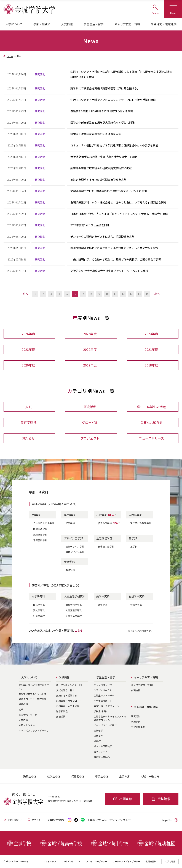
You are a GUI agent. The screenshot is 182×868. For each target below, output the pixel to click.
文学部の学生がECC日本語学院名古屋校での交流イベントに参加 (109, 191)
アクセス (34, 820)
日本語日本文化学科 (44, 524)
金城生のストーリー (104, 696)
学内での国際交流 (103, 747)
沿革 (21, 710)
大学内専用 (170, 862)
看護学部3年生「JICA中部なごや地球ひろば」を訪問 (102, 111)
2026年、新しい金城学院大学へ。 (34, 687)
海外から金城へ (102, 757)
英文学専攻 (39, 611)
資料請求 (161, 799)
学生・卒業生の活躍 (151, 407)
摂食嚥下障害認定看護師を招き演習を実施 (96, 134)
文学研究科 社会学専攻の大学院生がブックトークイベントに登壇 (109, 271)
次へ (157, 294)
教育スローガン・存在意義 (33, 699)
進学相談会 (62, 712)
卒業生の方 (102, 777)
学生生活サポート (103, 701)
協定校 (97, 741)
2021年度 (151, 350)
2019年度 (90, 365)
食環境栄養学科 (106, 547)
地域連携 (136, 722)
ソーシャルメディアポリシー (126, 862)
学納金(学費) (100, 712)
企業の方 (124, 777)
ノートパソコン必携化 (105, 726)
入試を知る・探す (65, 691)
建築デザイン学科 (75, 547)
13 (131, 294)
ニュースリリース (151, 438)
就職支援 (136, 691)
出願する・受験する (67, 696)
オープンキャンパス (66, 685)
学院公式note (98, 820)
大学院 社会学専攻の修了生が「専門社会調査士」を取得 (104, 157)
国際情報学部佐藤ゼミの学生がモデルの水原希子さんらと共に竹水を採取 (114, 248)
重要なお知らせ (151, 423)
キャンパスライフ (103, 685)
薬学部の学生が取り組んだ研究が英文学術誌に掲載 (101, 168)
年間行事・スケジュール (106, 706)
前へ (25, 294)
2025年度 (90, 334)
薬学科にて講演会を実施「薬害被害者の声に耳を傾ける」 (105, 88)
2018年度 (151, 365)
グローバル (90, 423)
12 (123, 294)
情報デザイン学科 (75, 553)
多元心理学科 (109, 524)
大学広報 (23, 720)
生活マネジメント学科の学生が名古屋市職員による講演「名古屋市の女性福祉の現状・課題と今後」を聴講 (122, 74)
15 (147, 294)
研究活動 (90, 407)
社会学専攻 (39, 616)
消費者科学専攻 (74, 605)
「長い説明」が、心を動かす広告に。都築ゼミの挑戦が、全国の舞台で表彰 (116, 259)
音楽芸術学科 (40, 541)
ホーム (10, 56)
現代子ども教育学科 (141, 524)
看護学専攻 (136, 605)
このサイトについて (71, 862)
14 (139, 294)
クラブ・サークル (103, 691)
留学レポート (101, 752)
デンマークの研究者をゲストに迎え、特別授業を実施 (102, 237)
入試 (28, 407)
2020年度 (28, 365)
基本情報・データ (28, 715)
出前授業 (61, 717)
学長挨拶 (23, 705)
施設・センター (27, 726)
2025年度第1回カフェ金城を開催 (90, 225)
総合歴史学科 (40, 535)
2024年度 (151, 334)
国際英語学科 (40, 529)
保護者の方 (78, 777)
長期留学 (98, 731)
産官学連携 (28, 423)
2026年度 (28, 334)
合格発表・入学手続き (68, 706)
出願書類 (123, 799)
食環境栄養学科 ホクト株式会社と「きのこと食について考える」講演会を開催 (118, 202)
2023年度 (28, 350)
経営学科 (70, 524)
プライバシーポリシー (97, 862)
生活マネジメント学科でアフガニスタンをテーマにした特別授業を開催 (113, 100)
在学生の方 (54, 777)
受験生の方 (30, 777)
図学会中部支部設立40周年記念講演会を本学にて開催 (102, 122)
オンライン (120, 820)
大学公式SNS (56, 820)
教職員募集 (151, 862)
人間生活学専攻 (74, 616)
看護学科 (70, 570)
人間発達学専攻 (74, 611)
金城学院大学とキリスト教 (33, 694)
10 (107, 294)
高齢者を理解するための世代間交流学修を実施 (98, 179)
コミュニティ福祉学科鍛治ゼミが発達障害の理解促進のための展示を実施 (114, 145)
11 (115, 294)
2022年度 (90, 350)
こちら (79, 631)
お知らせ (28, 438)
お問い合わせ (13, 820)
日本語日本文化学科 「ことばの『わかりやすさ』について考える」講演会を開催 (119, 214)
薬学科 (134, 547)
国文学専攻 (39, 605)
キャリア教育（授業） (143, 685)
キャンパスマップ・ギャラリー (34, 733)
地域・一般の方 (150, 777)
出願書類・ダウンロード (69, 701)
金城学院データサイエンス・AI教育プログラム (110, 719)
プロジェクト (90, 438)
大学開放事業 (138, 727)
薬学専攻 (103, 605)
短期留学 (98, 736)
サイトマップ (50, 862)
